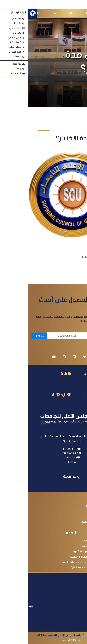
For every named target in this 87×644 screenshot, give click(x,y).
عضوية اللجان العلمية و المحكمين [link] (62, 551)
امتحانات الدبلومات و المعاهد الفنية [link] (61, 567)
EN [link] (10, 13)
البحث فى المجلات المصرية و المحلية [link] (61, 557)
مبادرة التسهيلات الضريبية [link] (67, 522)
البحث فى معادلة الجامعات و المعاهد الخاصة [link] (57, 562)
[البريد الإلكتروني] (35, 336)
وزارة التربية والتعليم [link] (69, 511)
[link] (5, 13)
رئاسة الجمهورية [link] (71, 484)
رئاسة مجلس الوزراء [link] (70, 490)
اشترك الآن (11, 336)
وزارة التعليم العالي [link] (70, 495)
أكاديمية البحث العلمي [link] (68, 506)
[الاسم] (68, 336)
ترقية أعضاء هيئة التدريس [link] (67, 546)
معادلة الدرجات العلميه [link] (68, 541)
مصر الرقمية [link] (74, 516)
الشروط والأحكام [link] (44, 640)
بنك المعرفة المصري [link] (69, 500)
